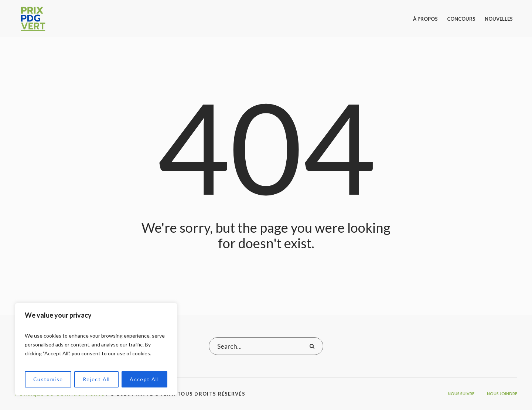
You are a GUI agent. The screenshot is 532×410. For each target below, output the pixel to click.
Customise (48, 379)
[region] (96, 349)
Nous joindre (502, 394)
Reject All (96, 379)
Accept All (144, 379)
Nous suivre (461, 394)
